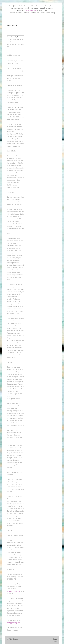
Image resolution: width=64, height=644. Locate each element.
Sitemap (15, 639)
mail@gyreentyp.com (14, 591)
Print (10, 639)
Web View (54, 641)
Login (55, 639)
